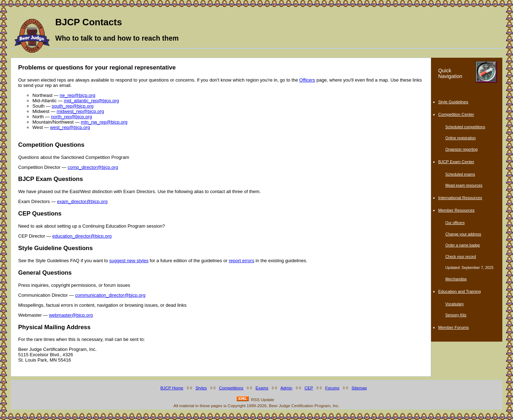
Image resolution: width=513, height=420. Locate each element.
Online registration (460, 138)
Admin (286, 388)
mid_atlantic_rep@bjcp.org (91, 101)
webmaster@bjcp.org (71, 315)
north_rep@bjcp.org (71, 117)
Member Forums (454, 327)
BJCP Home (172, 388)
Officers (307, 80)
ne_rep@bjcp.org (78, 95)
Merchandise (456, 279)
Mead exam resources (464, 185)
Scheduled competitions (465, 127)
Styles (201, 388)
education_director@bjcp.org (82, 236)
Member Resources (456, 210)
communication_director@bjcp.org (110, 295)
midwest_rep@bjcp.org (80, 111)
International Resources (460, 198)
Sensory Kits (456, 315)
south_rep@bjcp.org (72, 106)
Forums (332, 388)
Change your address (463, 234)
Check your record (461, 256)
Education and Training (460, 291)
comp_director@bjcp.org (93, 167)
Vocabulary (455, 304)
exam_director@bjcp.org (82, 201)
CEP (309, 388)
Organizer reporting (462, 149)
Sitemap (359, 388)
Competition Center (456, 114)
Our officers (455, 223)
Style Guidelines (453, 102)
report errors (242, 261)
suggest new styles (129, 261)
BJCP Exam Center (456, 162)
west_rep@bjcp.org (70, 127)
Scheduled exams (460, 174)
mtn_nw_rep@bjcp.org (104, 122)
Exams (262, 388)
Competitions (231, 388)
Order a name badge (463, 245)
